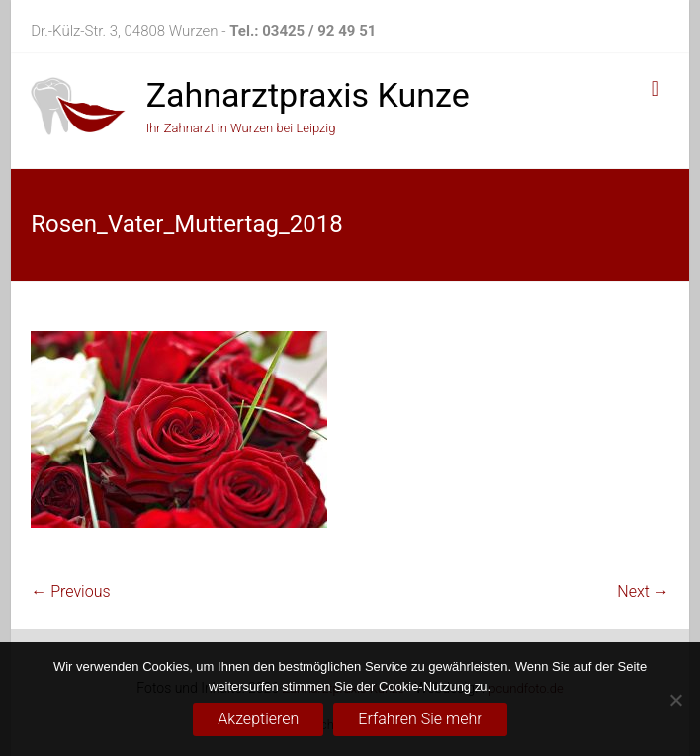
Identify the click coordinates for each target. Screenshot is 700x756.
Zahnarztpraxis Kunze (308, 95)
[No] (675, 700)
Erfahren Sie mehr (420, 719)
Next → (643, 591)
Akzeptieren (258, 719)
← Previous (70, 591)
